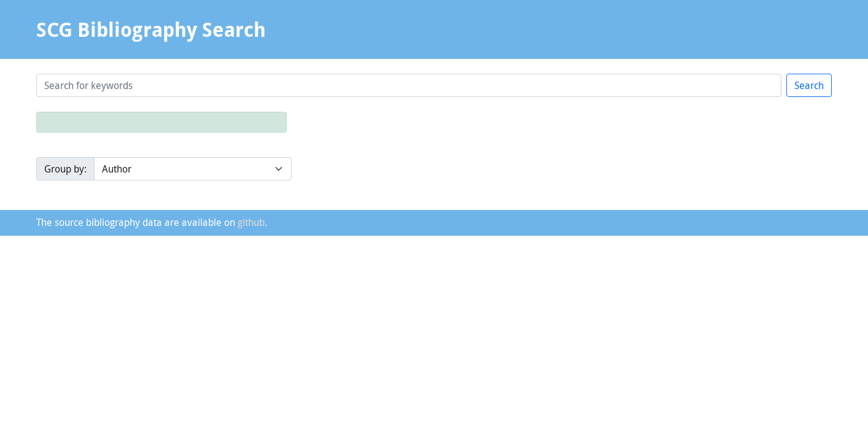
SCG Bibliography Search (151, 29)
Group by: (65, 169)
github (251, 222)
